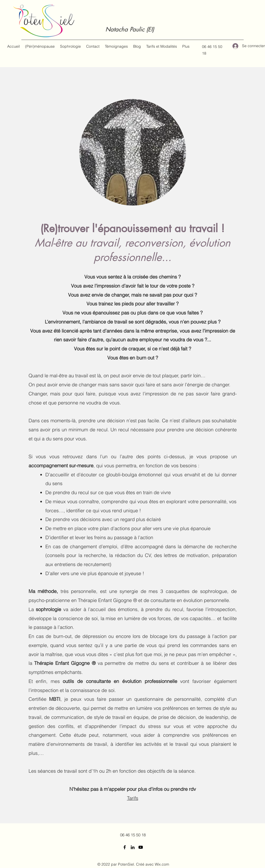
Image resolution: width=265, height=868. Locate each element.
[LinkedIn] (133, 847)
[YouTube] (141, 847)
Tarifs (133, 798)
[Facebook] (125, 847)
